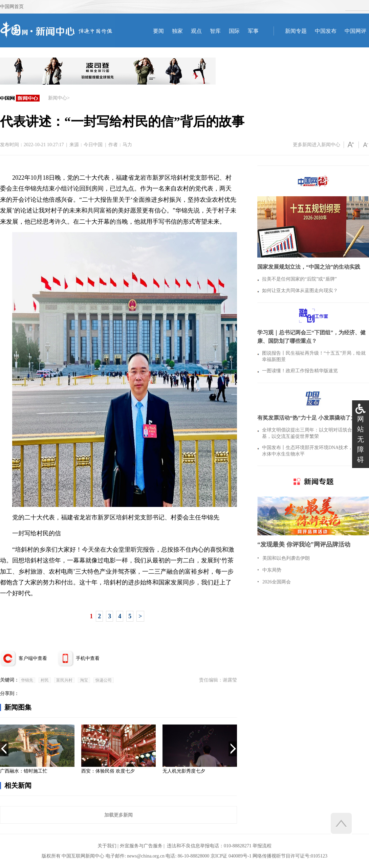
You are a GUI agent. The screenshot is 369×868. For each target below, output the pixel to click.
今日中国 (93, 145)
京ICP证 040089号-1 (231, 856)
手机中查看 (88, 658)
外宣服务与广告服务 (141, 846)
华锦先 (27, 680)
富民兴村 (64, 680)
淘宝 (84, 680)
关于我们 (107, 846)
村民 (45, 680)
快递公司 (104, 680)
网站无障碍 (361, 439)
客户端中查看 (33, 658)
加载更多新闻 (118, 815)
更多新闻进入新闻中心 (317, 145)
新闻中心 (58, 98)
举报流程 (262, 846)
